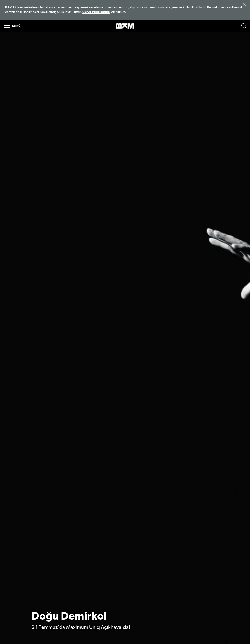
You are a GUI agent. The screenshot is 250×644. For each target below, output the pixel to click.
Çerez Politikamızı (96, 12)
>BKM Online (125, 26)
